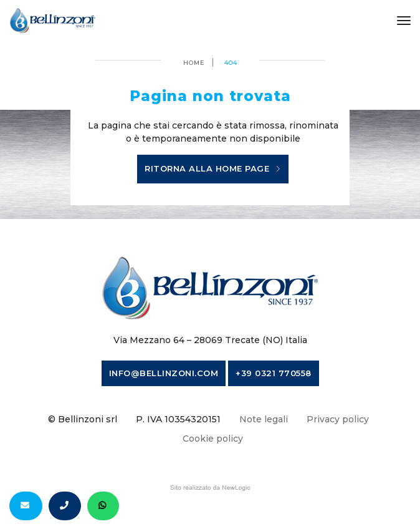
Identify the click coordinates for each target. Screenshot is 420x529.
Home (194, 63)
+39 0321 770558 (274, 373)
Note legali (264, 419)
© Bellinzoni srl (83, 419)
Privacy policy (338, 419)
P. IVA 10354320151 (178, 419)
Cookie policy (213, 439)
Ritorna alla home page (213, 169)
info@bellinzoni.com (164, 373)
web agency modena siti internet (210, 488)
